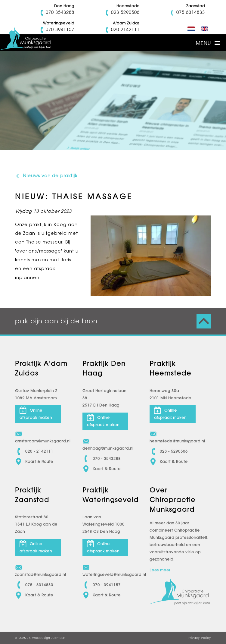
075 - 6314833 (34, 585)
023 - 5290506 (169, 451)
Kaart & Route (34, 462)
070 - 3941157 (102, 585)
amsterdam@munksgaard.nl (38, 437)
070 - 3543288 (102, 459)
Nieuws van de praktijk (46, 176)
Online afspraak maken (36, 413)
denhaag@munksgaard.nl (105, 444)
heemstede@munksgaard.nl (173, 437)
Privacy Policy (199, 638)
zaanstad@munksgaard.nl (38, 570)
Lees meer (160, 570)
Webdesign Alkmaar (49, 638)
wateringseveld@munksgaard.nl (105, 570)
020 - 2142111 (34, 451)
